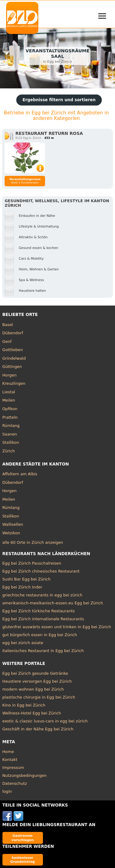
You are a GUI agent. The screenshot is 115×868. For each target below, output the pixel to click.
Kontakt (10, 760)
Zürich (9, 451)
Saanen (10, 434)
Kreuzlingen (14, 383)
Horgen (10, 375)
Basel (8, 325)
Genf (7, 341)
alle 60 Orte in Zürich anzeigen (33, 542)
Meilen (9, 400)
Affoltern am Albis (20, 474)
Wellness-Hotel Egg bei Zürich (32, 713)
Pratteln (10, 417)
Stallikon (11, 442)
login (7, 791)
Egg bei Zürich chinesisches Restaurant (41, 571)
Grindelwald (14, 358)
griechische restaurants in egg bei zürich (42, 595)
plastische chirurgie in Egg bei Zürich (39, 697)
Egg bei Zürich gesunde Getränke (35, 673)
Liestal (9, 392)
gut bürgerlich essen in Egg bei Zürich (40, 635)
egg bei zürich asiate (23, 643)
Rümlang (11, 426)
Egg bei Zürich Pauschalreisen (32, 563)
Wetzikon (11, 533)
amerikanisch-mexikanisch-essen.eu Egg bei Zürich (53, 603)
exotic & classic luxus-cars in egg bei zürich (45, 721)
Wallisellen (13, 524)
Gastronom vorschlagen (23, 838)
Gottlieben (13, 350)
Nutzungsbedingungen (25, 775)
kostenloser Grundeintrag (23, 860)
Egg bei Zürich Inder (22, 587)
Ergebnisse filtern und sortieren (59, 100)
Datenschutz (15, 783)
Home (8, 752)
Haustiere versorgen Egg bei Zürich (37, 681)
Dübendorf (13, 333)
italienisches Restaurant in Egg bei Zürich (43, 651)
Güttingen (12, 367)
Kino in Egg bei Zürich (24, 705)
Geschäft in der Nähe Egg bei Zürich (38, 729)
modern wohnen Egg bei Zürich (33, 689)
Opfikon (10, 409)
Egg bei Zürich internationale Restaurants (43, 619)
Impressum (13, 768)
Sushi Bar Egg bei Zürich (27, 579)
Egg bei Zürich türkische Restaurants (39, 611)
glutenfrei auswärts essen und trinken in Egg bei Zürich (57, 627)
